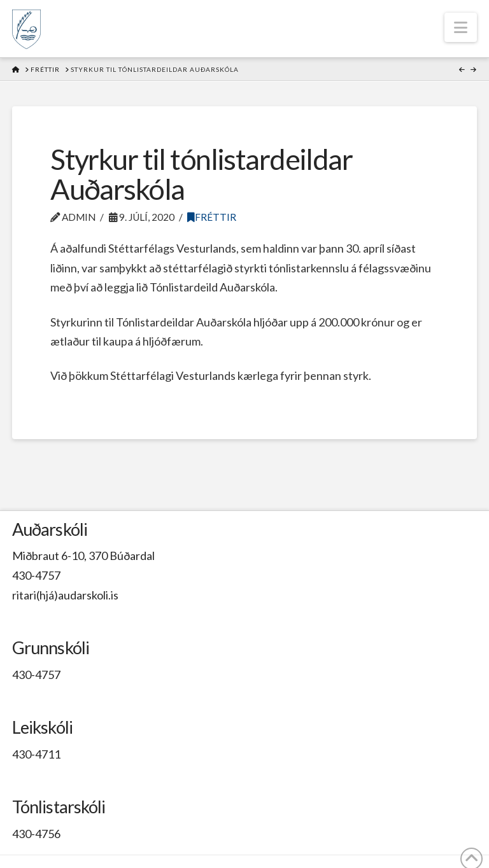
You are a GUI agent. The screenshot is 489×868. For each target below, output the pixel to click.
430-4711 (36, 754)
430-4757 (36, 575)
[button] (461, 27)
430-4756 (36, 834)
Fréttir (212, 217)
